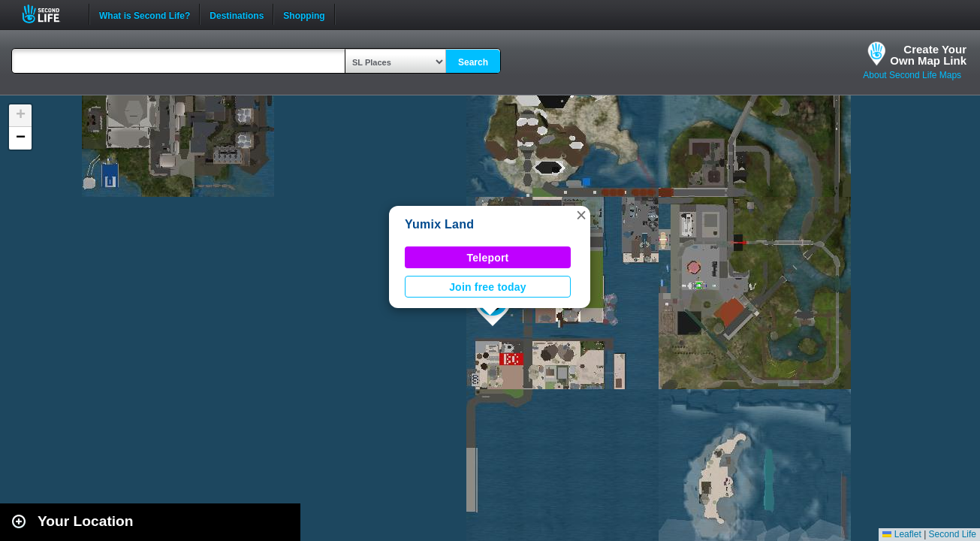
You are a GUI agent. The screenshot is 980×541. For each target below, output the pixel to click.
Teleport (488, 258)
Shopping (304, 14)
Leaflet (902, 534)
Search (473, 62)
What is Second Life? (145, 14)
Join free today (488, 287)
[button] (581, 215)
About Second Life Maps (912, 75)
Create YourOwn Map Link (928, 55)
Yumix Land (439, 224)
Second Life (49, 14)
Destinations (237, 14)
